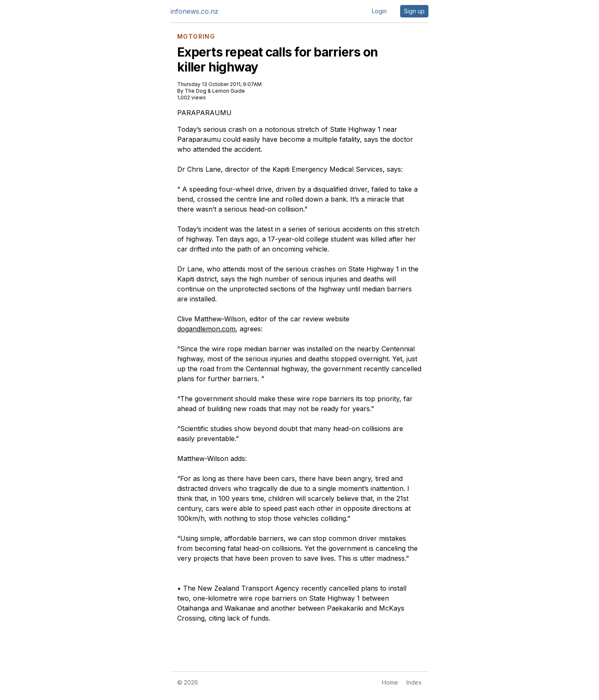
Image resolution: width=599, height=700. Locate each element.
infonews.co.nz (194, 11)
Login (379, 11)
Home (390, 682)
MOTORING (196, 37)
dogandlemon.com (206, 329)
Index (414, 682)
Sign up (414, 11)
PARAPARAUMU (204, 113)
